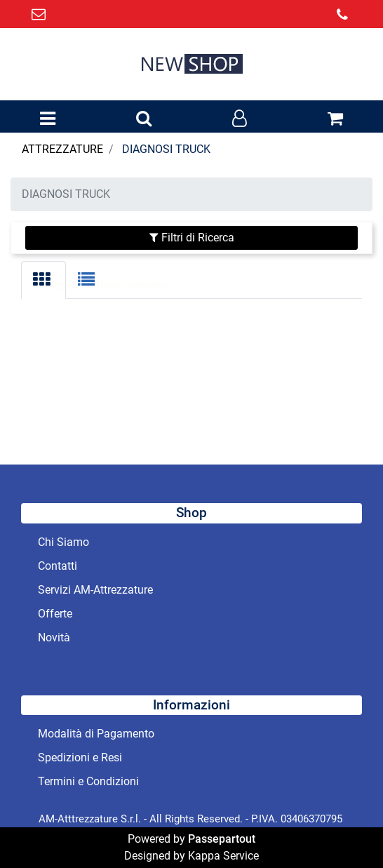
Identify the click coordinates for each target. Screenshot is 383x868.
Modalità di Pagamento (96, 734)
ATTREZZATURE (62, 149)
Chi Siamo (63, 542)
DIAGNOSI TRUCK (166, 149)
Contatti (58, 566)
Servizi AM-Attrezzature (95, 590)
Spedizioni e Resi (80, 757)
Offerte (55, 614)
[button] (144, 119)
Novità (54, 637)
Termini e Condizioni (88, 781)
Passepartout (222, 839)
